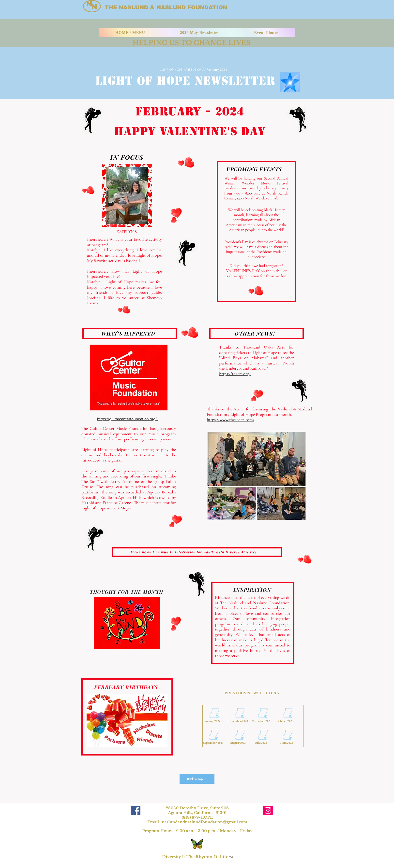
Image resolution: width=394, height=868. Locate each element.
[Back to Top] (197, 779)
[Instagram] (268, 810)
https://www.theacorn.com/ (231, 420)
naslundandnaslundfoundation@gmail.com (205, 822)
